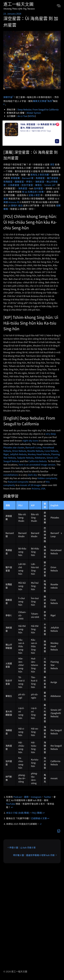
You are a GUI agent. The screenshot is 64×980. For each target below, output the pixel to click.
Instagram (36, 797)
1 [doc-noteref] (13, 96)
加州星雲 (38, 188)
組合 (21, 205)
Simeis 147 (50, 185)
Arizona (36, 488)
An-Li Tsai (22, 116)
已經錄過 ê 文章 (39, 818)
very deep (51, 434)
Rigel (6, 454)
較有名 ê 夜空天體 (40, 175)
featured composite (18, 482)
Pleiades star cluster (14, 447)
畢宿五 (38, 185)
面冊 (26, 797)
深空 (52, 164)
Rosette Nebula (35, 451)
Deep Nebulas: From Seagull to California (38, 109)
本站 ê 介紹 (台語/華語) (18, 813)
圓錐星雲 (19, 182)
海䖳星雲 (40, 182)
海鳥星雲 (23, 188)
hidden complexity (47, 478)
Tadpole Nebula (25, 458)
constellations (11, 475)
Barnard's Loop (33, 447)
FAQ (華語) (37, 813)
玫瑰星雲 (8, 182)
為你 (50, 101)
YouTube (11, 804)
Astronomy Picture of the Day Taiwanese (19, 9)
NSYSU (32, 116)
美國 (6, 202)
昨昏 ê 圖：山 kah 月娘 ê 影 (23, 847)
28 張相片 (13, 205)
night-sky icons (30, 441)
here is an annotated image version (37, 465)
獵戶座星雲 (53, 178)
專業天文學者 (40, 101)
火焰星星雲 (14, 185)
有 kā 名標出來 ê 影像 (33, 192)
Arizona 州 (14, 202)
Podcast (18, 797)
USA (43, 488)
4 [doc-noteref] (4, 104)
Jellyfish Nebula (18, 454)
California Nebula (38, 461)
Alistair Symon (34, 113)
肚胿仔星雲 (27, 185)
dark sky (32, 475)
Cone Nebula (51, 451)
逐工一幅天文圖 (18, 5)
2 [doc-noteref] (47, 100)
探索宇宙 (8, 97)
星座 (6, 199)
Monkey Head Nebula (39, 454)
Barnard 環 (28, 178)
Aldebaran (40, 458)
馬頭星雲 (40, 178)
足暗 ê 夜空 (34, 195)
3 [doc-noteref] (53, 100)
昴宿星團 (15, 178)
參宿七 (29, 182)
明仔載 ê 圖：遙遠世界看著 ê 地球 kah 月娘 (34, 855)
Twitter (47, 797)
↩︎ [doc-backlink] (12, 807)
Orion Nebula (19, 451)
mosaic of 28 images (30, 485)
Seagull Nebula (11, 461)
